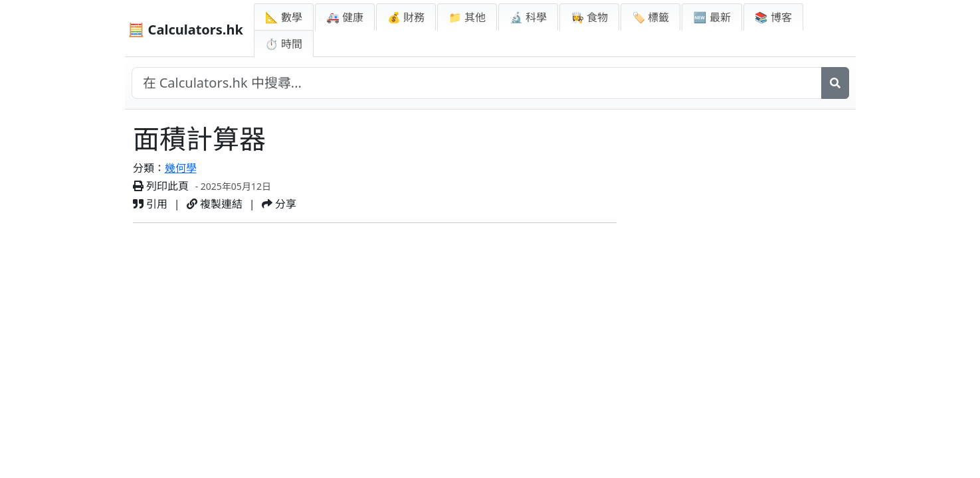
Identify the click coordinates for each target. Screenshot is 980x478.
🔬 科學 (528, 17)
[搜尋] (835, 83)
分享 (279, 204)
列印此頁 (161, 186)
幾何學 (181, 168)
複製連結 (215, 204)
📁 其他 (467, 17)
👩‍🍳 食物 (589, 17)
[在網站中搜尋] (477, 83)
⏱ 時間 (284, 44)
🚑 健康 (345, 17)
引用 (150, 204)
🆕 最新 (712, 17)
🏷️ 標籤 (650, 17)
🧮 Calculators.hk (186, 30)
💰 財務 (406, 17)
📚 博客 (773, 17)
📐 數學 (284, 17)
